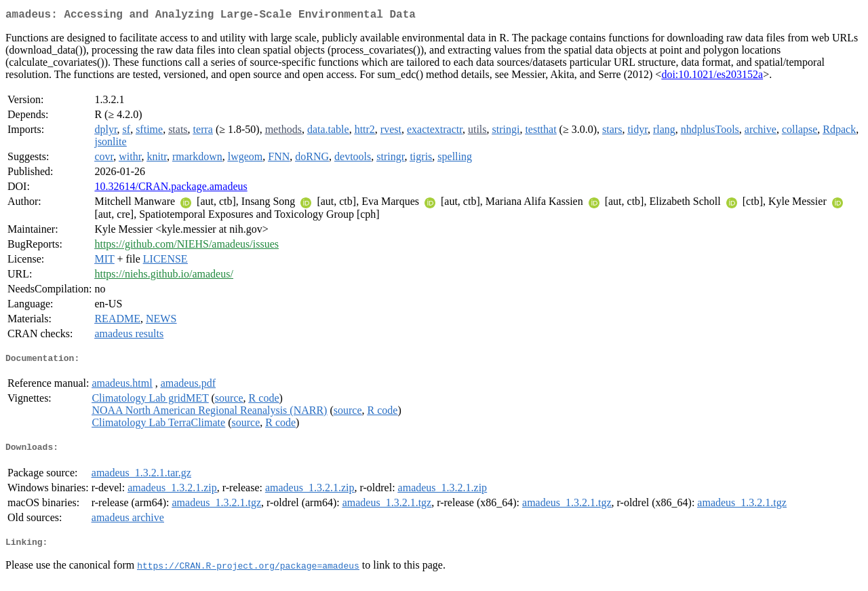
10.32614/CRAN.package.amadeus (171, 189)
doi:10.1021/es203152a (712, 77)
